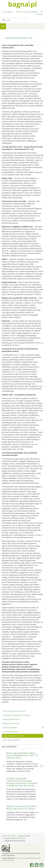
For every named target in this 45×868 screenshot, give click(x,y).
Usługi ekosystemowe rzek (13, 736)
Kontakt (39, 13)
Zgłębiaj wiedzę (24, 836)
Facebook (8, 12)
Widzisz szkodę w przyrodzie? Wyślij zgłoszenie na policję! (22, 807)
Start (14, 836)
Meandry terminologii (11, 723)
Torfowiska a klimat (10, 732)
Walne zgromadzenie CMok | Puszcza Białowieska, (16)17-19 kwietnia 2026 (22, 755)
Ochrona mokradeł (10, 728)
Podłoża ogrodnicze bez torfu (14, 711)
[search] (14, 20)
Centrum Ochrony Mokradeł (27, 12)
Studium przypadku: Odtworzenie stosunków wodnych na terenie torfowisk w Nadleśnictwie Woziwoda (22, 782)
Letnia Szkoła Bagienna (12, 740)
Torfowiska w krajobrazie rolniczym (16, 715)
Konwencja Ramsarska (11, 719)
